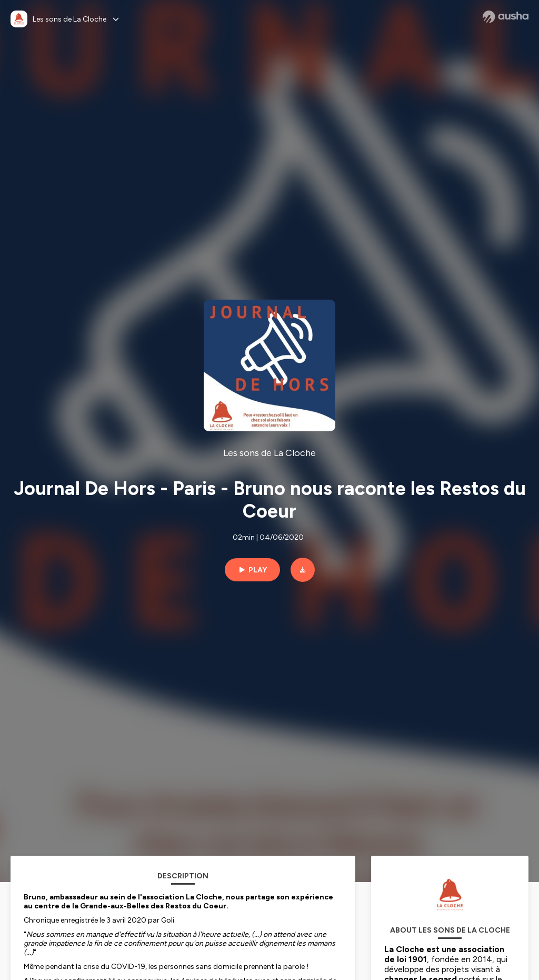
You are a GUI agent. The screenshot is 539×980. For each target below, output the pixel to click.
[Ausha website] (506, 17)
